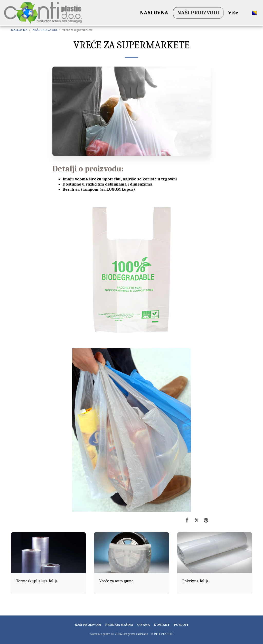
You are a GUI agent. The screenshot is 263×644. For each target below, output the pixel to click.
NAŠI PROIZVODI (45, 30)
